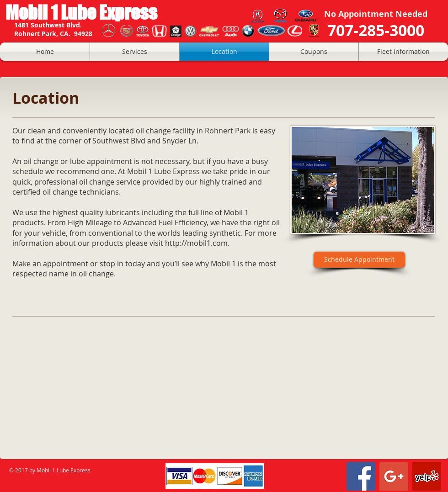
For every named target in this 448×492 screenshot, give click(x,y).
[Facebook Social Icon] (361, 476)
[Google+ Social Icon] (394, 476)
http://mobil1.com (196, 243)
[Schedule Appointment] (359, 260)
